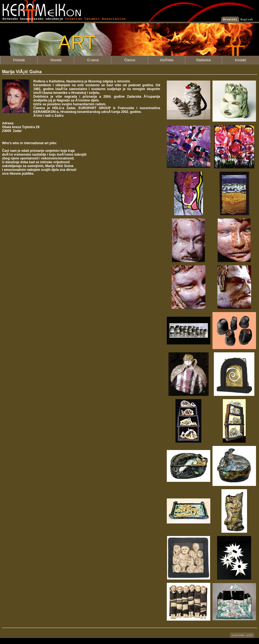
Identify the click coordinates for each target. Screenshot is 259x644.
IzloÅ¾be (167, 60)
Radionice (204, 60)
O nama (93, 60)
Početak (19, 60)
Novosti (56, 60)
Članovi (130, 60)
